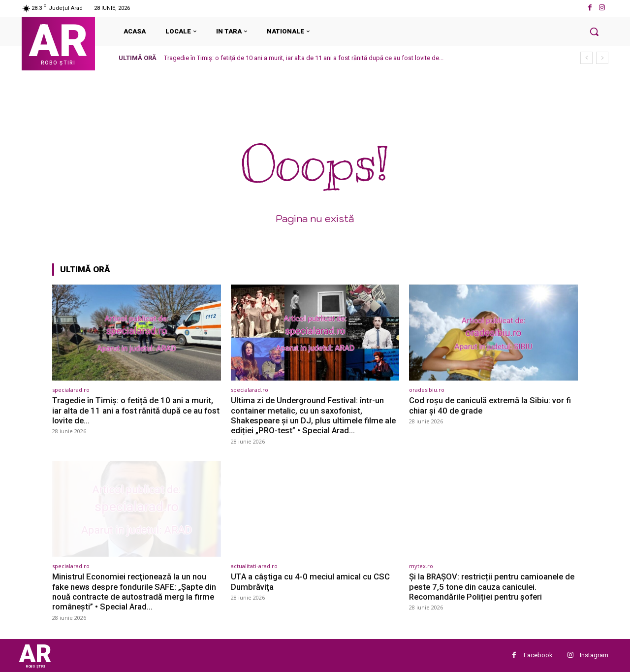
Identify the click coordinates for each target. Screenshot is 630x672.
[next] (602, 58)
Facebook (538, 655)
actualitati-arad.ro (254, 566)
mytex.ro (421, 566)
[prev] (586, 58)
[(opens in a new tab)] (137, 333)
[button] (594, 32)
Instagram (594, 655)
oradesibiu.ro (427, 390)
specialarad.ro (71, 390)
